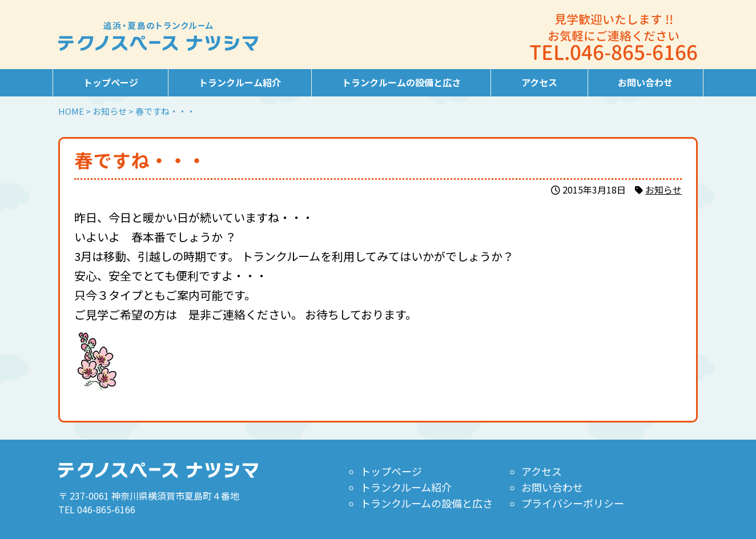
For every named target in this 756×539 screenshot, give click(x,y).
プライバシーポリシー (573, 503)
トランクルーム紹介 (240, 82)
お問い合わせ (645, 82)
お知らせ (663, 190)
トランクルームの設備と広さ (401, 82)
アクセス (539, 82)
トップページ (111, 82)
